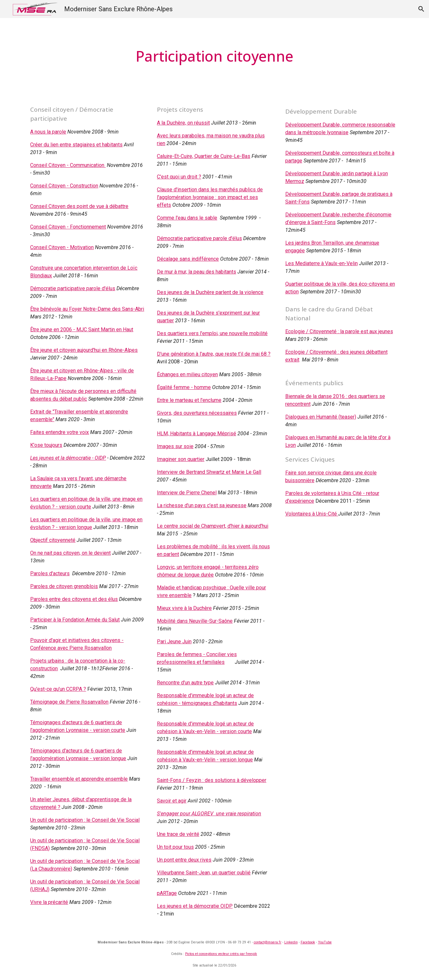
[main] (215, 56)
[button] (421, 9)
